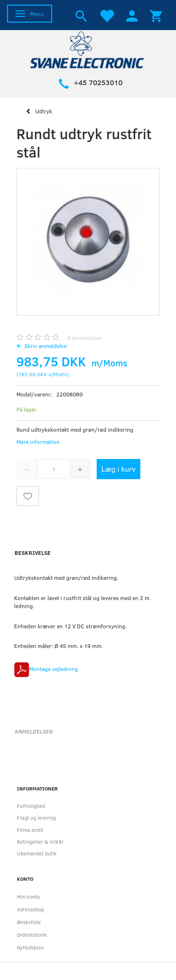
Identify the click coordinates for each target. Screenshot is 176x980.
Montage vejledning (54, 669)
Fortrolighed (31, 806)
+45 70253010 (98, 82)
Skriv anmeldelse (45, 346)
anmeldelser (85, 338)
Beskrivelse (33, 553)
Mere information (38, 442)
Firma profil (30, 830)
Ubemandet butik (37, 853)
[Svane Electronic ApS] (88, 49)
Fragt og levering (36, 818)
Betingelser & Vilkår (40, 842)
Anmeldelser (34, 731)
